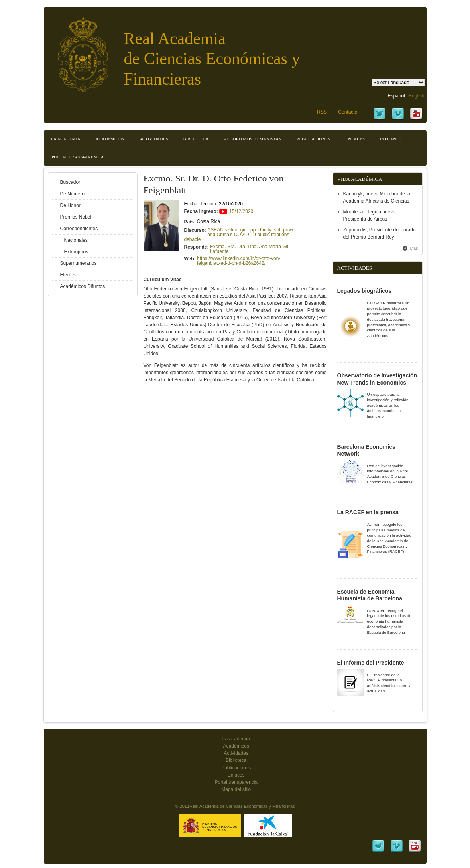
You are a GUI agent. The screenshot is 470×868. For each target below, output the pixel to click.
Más (414, 248)
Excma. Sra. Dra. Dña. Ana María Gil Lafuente (249, 249)
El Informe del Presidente (371, 663)
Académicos (110, 139)
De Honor (70, 205)
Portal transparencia (78, 157)
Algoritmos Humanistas (253, 139)
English (416, 96)
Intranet (391, 139)
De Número (72, 194)
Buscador (70, 182)
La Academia (66, 139)
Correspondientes (79, 229)
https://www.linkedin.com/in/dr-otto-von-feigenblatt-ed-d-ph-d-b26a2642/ (239, 261)
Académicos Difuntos (83, 286)
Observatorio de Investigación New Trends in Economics (377, 379)
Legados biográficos (365, 291)
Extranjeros (76, 252)
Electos (68, 275)
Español (396, 96)
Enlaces (355, 139)
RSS (322, 112)
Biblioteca (196, 139)
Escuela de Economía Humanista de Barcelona (370, 595)
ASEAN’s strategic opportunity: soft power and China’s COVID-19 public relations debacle (240, 235)
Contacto (348, 112)
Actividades (154, 139)
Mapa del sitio (236, 789)
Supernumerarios (79, 263)
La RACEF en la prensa (368, 512)
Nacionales (76, 240)
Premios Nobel (76, 217)
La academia (236, 739)
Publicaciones (313, 139)
